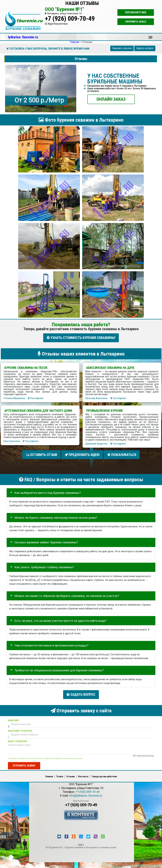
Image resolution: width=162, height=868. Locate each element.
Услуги (60, 773)
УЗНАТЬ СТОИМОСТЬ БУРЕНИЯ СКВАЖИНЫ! (81, 338)
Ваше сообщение (18, 738)
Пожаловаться (122, 454)
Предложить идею (82, 454)
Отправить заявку (24, 763)
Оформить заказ (136, 22)
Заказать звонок (122, 48)
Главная (49, 773)
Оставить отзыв (41, 454)
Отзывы (71, 773)
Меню (150, 36)
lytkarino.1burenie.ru (23, 37)
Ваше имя (13, 717)
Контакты (83, 773)
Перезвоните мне (136, 12)
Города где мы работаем (104, 773)
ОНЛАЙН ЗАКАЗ (111, 99)
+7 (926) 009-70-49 (70, 19)
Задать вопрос (145, 48)
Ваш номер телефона (20, 728)
